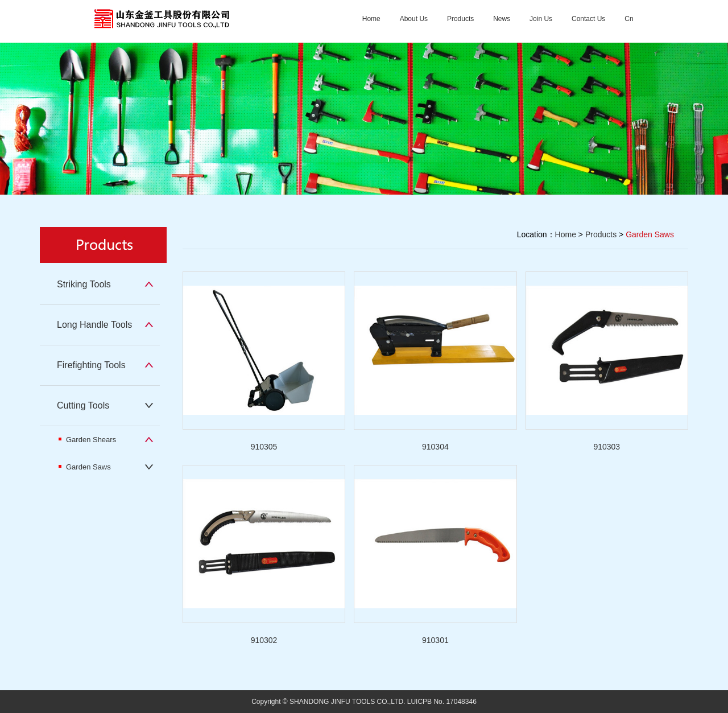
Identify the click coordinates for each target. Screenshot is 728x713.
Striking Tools (84, 284)
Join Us (541, 19)
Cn (629, 19)
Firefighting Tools (91, 365)
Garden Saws (85, 467)
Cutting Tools (83, 405)
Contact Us (588, 19)
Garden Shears (87, 440)
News (502, 19)
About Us (414, 19)
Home (371, 19)
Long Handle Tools (94, 325)
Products (460, 19)
